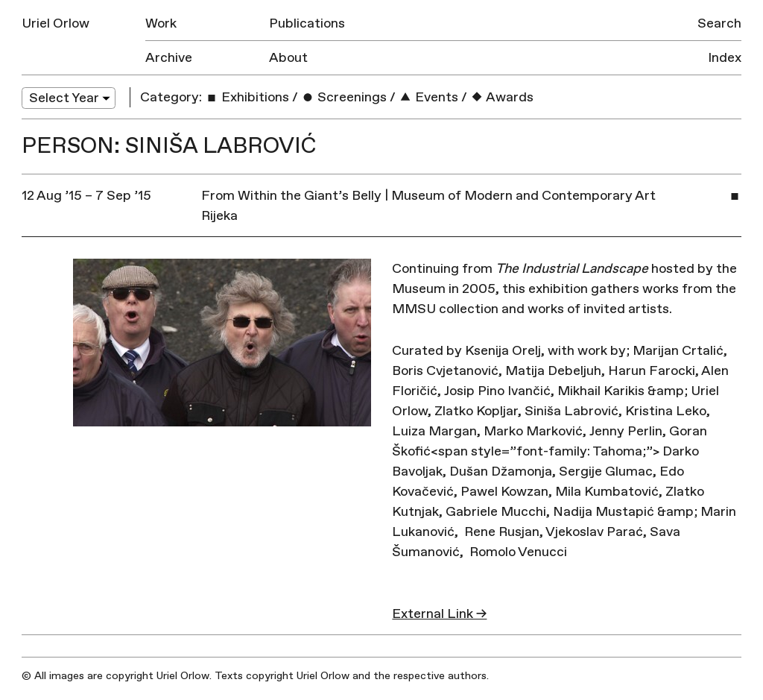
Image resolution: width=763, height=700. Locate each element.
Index (725, 58)
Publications (307, 23)
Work (161, 23)
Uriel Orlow (56, 23)
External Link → (439, 614)
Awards (502, 97)
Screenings (344, 97)
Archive (169, 58)
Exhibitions (247, 97)
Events (428, 97)
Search (719, 23)
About (288, 58)
